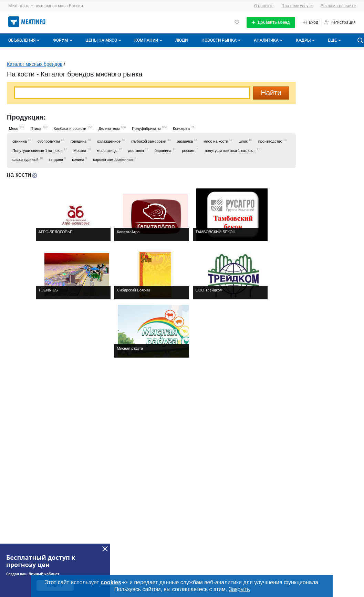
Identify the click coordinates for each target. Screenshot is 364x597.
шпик (245, 141)
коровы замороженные (115, 159)
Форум (63, 40)
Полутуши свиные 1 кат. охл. (40, 150)
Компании (149, 40)
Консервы (184, 128)
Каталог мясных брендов (35, 64)
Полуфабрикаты (149, 128)
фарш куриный (28, 159)
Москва (82, 150)
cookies (114, 583)
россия (190, 150)
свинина (22, 141)
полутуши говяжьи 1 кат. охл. (232, 150)
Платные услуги (297, 6)
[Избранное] (237, 22)
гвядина (58, 159)
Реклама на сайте (338, 6)
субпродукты (51, 141)
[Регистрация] (340, 22)
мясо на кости (218, 141)
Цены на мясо (104, 40)
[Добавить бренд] (271, 22)
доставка (138, 150)
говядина (81, 141)
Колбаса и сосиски (73, 128)
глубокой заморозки (151, 141)
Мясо (17, 128)
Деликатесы (112, 128)
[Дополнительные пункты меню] (334, 40)
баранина (165, 150)
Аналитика (269, 40)
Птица (39, 128)
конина (79, 159)
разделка (187, 141)
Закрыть (239, 589)
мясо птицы (109, 150)
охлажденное (111, 141)
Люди (181, 40)
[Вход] (310, 22)
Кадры (306, 40)
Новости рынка (222, 40)
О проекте (264, 6)
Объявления (25, 40)
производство (273, 141)
